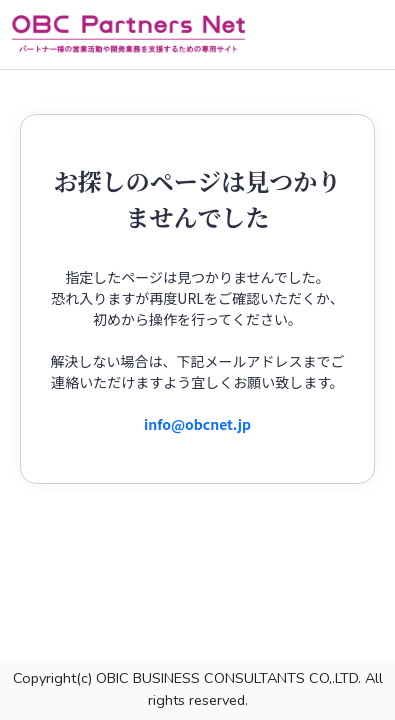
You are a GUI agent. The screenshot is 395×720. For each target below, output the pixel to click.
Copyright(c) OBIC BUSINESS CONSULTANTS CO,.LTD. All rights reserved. (198, 689)
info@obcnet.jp (197, 424)
